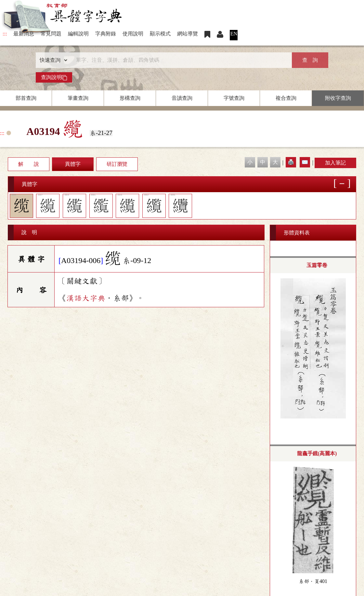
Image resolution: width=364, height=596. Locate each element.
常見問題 (51, 34)
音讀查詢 (182, 98)
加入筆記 (335, 163)
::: (5, 34)
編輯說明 (78, 34)
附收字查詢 (338, 98)
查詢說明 (54, 77)
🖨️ (291, 162)
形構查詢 (130, 98)
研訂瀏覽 (117, 164)
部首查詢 (26, 98)
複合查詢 (286, 98)
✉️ (305, 162)
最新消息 (24, 34)
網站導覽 (188, 34)
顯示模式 (160, 34)
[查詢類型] (52, 60)
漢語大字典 (86, 298)
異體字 (73, 164)
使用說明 (133, 34)
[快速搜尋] (180, 60)
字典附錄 (106, 34)
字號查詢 (234, 98)
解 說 (29, 164)
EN (234, 34)
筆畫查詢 (78, 98)
